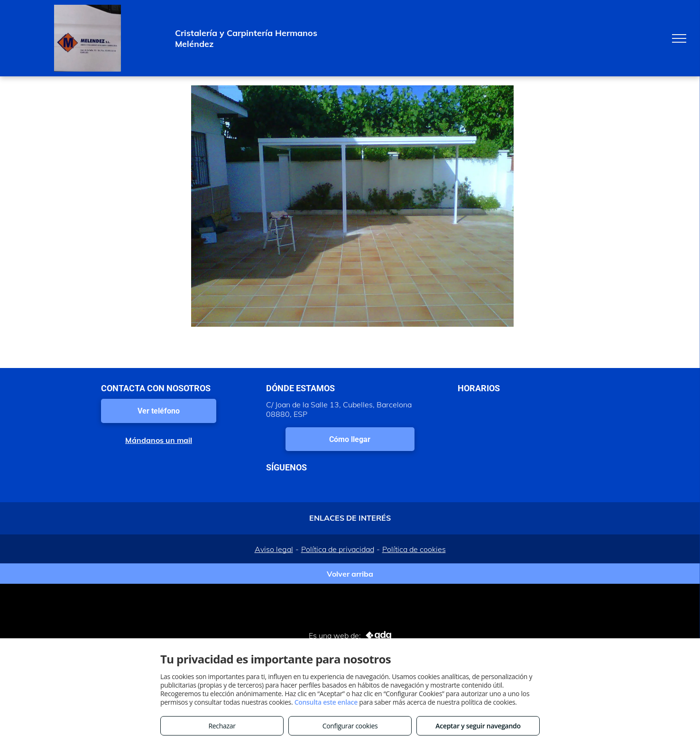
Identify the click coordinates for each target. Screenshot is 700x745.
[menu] (679, 38)
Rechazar (222, 726)
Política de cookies (414, 549)
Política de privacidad (338, 549)
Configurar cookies (350, 726)
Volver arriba (350, 574)
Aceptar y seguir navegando (478, 726)
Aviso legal (274, 549)
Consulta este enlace (326, 702)
